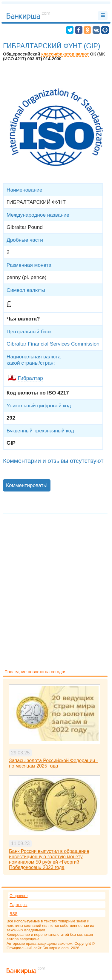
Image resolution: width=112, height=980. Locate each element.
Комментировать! (27, 485)
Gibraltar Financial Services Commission (53, 344)
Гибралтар (30, 378)
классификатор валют (65, 54)
